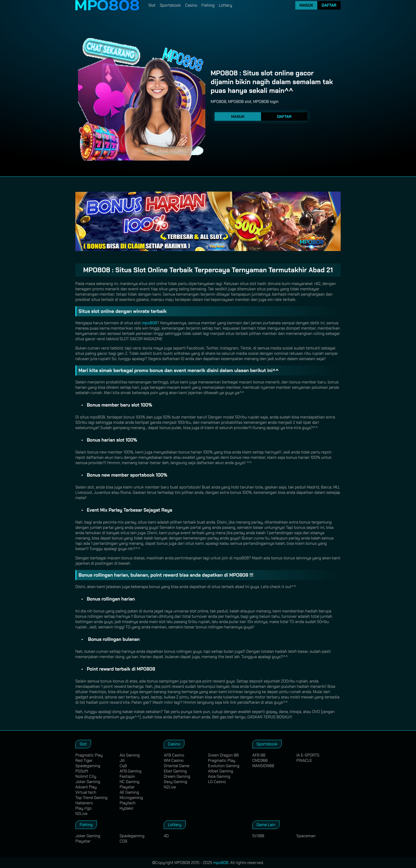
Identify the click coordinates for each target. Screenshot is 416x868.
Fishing (208, 5)
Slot (152, 5)
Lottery (226, 5)
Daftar (329, 5)
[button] (84, 221)
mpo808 (149, 323)
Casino (191, 5)
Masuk (306, 5)
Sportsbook (170, 5)
